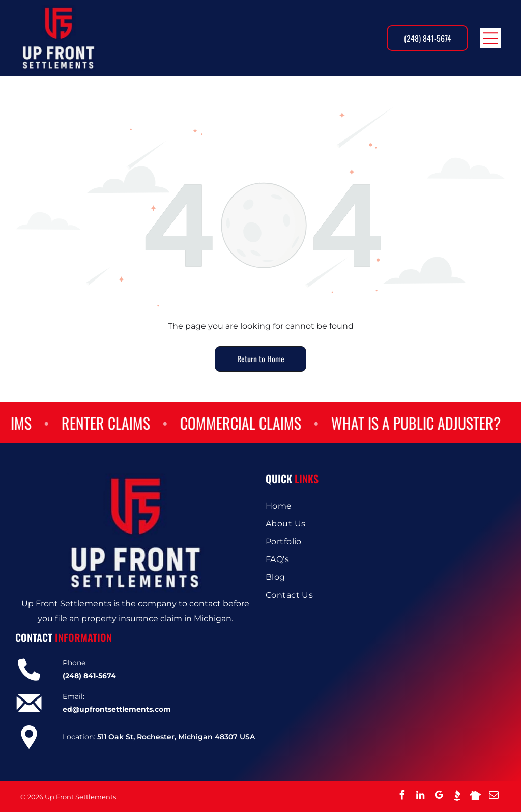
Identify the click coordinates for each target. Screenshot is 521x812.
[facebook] (402, 796)
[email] (494, 796)
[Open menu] (490, 38)
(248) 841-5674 (89, 676)
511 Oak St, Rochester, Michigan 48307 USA (176, 737)
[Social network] (457, 796)
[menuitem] (386, 506)
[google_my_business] (439, 796)
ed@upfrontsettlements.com (117, 709)
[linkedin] (420, 796)
